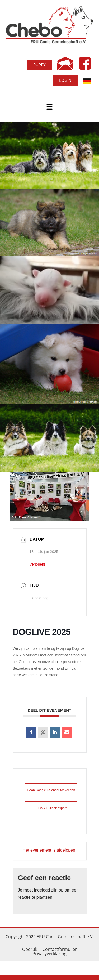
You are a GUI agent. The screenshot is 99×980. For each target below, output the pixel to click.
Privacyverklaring (49, 954)
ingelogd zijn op (49, 890)
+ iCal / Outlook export (51, 808)
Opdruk (30, 949)
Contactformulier (60, 949)
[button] (49, 108)
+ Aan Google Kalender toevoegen (51, 790)
